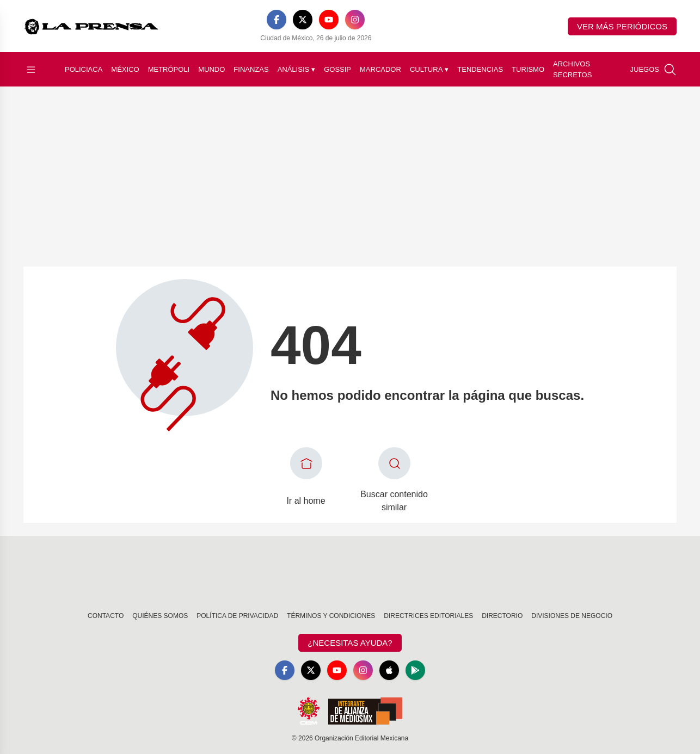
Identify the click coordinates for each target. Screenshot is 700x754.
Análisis (297, 70)
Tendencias (480, 69)
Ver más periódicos (622, 26)
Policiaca (84, 69)
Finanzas (251, 69)
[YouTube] (329, 20)
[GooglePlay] (415, 670)
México (125, 69)
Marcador (380, 69)
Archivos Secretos (572, 69)
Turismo (528, 69)
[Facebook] (277, 20)
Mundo (211, 69)
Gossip (337, 69)
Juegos (645, 69)
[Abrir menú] (31, 70)
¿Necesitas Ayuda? (350, 643)
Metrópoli (169, 69)
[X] (303, 20)
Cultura (429, 70)
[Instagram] (355, 20)
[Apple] (389, 670)
